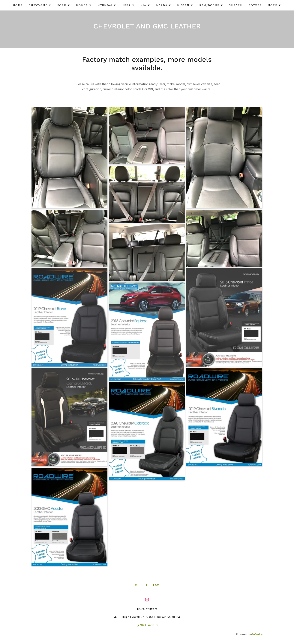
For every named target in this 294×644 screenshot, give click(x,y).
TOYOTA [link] (255, 5)
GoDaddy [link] (257, 634)
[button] (40, 5)
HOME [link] (18, 5)
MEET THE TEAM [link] (147, 585)
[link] (147, 600)
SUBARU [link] (236, 5)
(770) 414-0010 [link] (147, 625)
